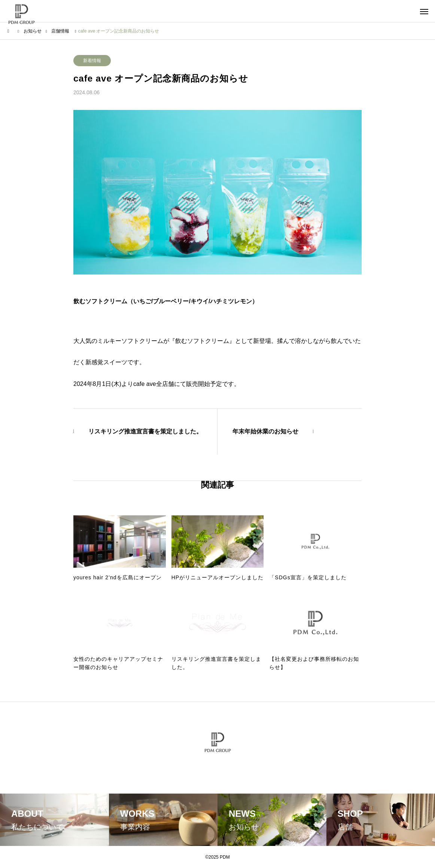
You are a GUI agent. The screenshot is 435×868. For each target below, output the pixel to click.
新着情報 (92, 61)
